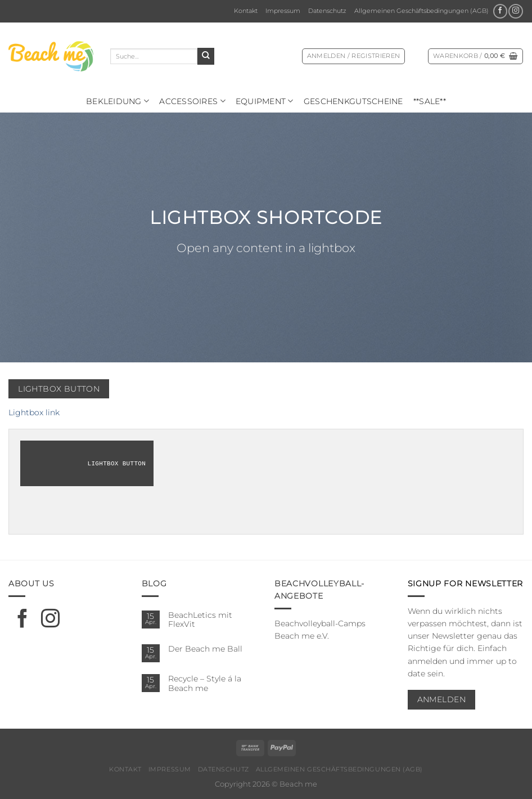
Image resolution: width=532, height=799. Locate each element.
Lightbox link (34, 412)
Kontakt (246, 11)
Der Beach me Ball (205, 649)
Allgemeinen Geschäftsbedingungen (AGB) (421, 11)
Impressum (283, 11)
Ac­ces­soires (192, 101)
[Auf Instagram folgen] (515, 11)
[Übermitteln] (206, 56)
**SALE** (430, 101)
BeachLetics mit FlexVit (200, 620)
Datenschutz (327, 11)
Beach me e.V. (302, 636)
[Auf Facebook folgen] (500, 11)
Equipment (265, 101)
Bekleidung (118, 101)
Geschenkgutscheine (353, 101)
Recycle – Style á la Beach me (205, 683)
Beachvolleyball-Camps (320, 623)
